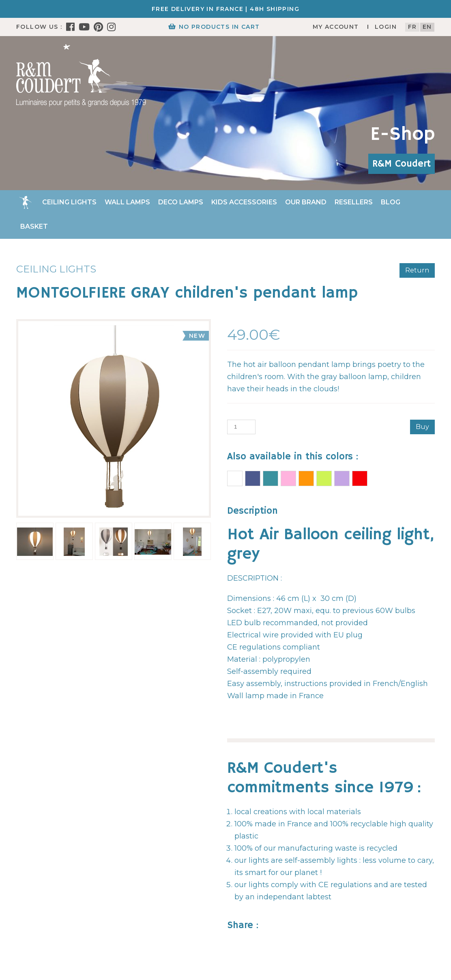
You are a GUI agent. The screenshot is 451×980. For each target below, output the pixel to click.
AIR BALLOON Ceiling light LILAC (342, 478)
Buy (422, 427)
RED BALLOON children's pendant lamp (360, 478)
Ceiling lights (69, 202)
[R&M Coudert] (81, 75)
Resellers (354, 202)
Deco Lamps (181, 202)
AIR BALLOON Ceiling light (235, 478)
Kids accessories (244, 202)
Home (25, 202)
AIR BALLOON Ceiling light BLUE (253, 478)
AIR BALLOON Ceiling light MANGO (306, 478)
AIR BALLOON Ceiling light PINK (288, 478)
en (427, 27)
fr (412, 27)
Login (386, 27)
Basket (34, 226)
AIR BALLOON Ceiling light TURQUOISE (271, 478)
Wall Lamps (127, 202)
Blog (391, 202)
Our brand (306, 202)
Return (417, 270)
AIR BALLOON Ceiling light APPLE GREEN (324, 478)
